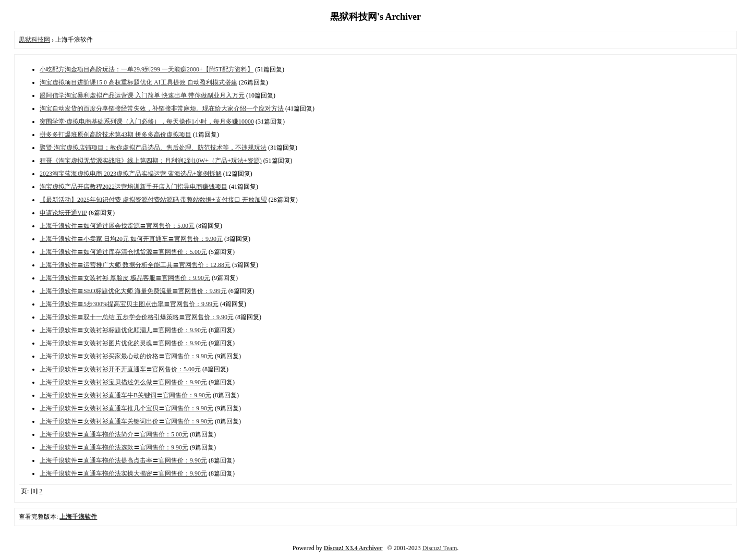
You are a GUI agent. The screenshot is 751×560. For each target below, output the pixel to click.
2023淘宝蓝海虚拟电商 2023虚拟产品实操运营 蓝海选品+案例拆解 (131, 174)
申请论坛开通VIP (63, 213)
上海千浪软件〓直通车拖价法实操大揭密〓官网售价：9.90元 (123, 473)
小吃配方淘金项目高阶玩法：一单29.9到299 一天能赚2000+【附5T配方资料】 (147, 69)
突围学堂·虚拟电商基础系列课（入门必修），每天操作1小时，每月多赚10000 (147, 121)
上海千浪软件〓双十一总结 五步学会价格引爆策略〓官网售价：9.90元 (137, 317)
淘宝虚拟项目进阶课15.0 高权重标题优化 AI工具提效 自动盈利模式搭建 (138, 82)
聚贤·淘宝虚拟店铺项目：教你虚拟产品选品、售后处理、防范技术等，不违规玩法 (153, 148)
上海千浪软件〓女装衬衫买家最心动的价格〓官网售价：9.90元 (126, 356)
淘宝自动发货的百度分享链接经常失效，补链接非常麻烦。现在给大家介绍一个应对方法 (162, 108)
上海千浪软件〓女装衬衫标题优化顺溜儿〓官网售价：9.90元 (123, 330)
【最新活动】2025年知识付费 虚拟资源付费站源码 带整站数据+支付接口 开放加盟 (153, 200)
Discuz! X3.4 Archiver (353, 548)
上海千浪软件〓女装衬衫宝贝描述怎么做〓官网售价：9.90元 (123, 382)
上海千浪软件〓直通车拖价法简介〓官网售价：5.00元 (114, 434)
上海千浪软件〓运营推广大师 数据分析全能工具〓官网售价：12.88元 (135, 265)
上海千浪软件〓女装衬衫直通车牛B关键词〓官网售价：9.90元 (125, 395)
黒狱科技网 (34, 40)
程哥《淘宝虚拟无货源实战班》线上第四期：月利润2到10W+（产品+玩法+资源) (151, 161)
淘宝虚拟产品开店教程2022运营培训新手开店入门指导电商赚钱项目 (134, 187)
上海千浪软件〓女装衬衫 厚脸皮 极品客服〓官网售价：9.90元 (125, 278)
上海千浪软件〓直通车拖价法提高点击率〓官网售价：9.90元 (123, 460)
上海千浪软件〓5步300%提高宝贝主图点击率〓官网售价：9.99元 (129, 304)
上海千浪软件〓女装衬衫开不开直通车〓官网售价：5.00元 (120, 369)
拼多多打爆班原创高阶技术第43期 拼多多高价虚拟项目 (116, 135)
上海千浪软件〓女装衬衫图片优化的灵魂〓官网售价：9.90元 (123, 343)
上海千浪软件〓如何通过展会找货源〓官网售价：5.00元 (117, 226)
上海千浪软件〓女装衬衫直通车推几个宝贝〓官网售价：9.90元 (126, 408)
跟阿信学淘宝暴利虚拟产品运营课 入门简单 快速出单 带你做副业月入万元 (142, 95)
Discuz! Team (440, 548)
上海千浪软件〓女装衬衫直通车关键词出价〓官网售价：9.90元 (126, 421)
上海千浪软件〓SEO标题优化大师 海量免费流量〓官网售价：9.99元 (133, 291)
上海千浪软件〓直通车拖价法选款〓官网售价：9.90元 (114, 447)
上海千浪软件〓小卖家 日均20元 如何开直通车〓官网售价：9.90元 (131, 239)
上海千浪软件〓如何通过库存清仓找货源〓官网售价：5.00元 (123, 252)
